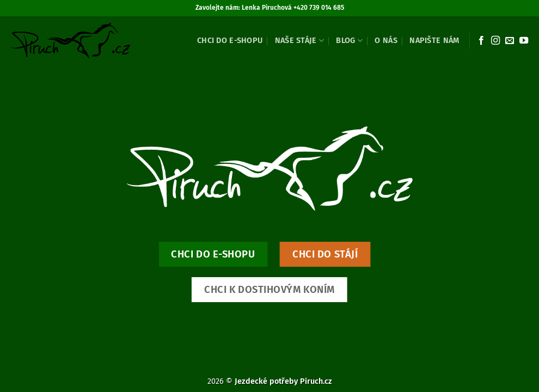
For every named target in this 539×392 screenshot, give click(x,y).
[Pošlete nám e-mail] (510, 41)
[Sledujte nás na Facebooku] (481, 41)
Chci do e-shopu (230, 41)
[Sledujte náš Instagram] (495, 41)
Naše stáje (299, 41)
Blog (349, 41)
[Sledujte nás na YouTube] (524, 41)
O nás (386, 41)
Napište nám (434, 41)
